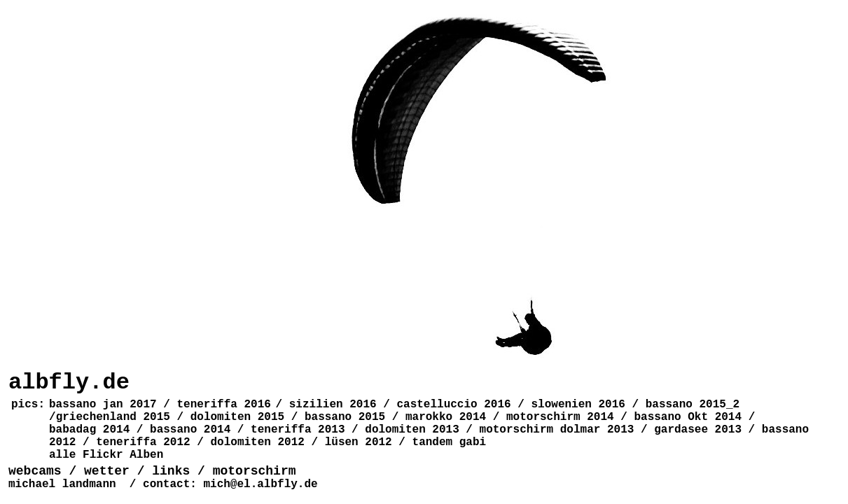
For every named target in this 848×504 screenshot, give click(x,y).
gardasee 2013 (698, 430)
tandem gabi (450, 442)
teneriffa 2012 (143, 442)
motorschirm (255, 471)
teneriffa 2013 (298, 430)
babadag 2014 (89, 430)
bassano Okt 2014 (688, 417)
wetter (107, 471)
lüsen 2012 (359, 442)
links (171, 471)
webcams (39, 471)
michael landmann (62, 484)
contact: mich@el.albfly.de (230, 484)
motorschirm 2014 (560, 417)
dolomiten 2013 (412, 430)
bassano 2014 (190, 430)
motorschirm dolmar (540, 430)
